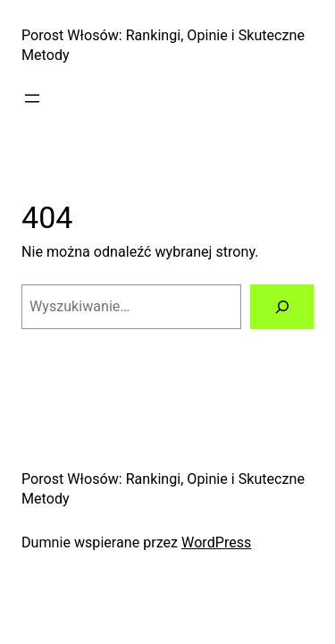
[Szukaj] (282, 307)
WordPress (216, 542)
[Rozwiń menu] (32, 98)
